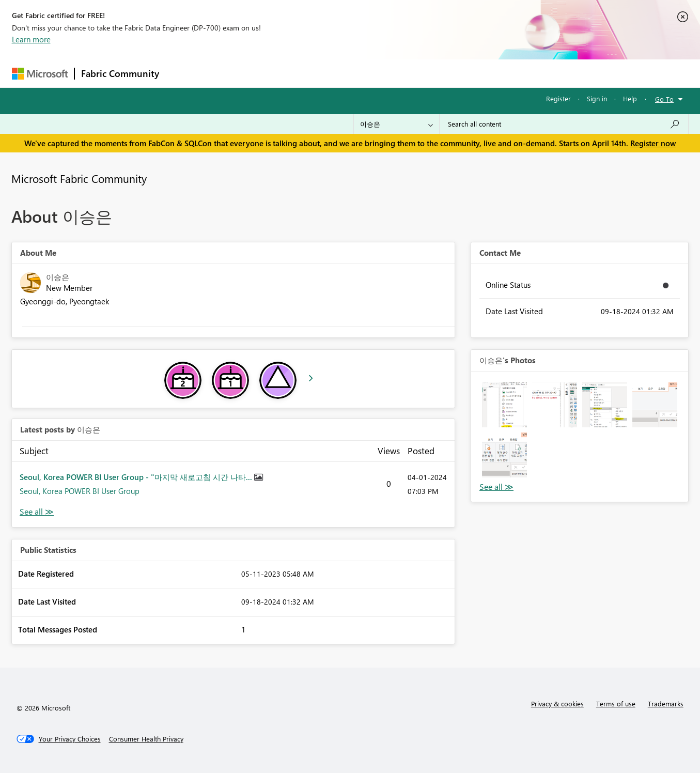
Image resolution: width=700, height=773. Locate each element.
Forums (183, 73)
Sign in (597, 98)
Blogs (363, 73)
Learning (402, 73)
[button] (504, 405)
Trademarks (666, 704)
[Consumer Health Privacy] (146, 739)
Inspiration (228, 73)
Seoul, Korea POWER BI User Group (80, 491)
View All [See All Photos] (496, 487)
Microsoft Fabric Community (79, 178)
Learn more (31, 39)
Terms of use (616, 704)
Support (446, 73)
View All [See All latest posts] (37, 512)
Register (558, 98)
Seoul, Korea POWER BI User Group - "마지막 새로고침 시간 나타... (137, 477)
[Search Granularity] (396, 124)
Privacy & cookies (557, 704)
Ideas (270, 73)
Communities (316, 73)
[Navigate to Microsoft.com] (40, 74)
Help (630, 98)
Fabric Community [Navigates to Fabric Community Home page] (120, 73)
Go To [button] (664, 99)
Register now (653, 143)
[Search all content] (564, 124)
